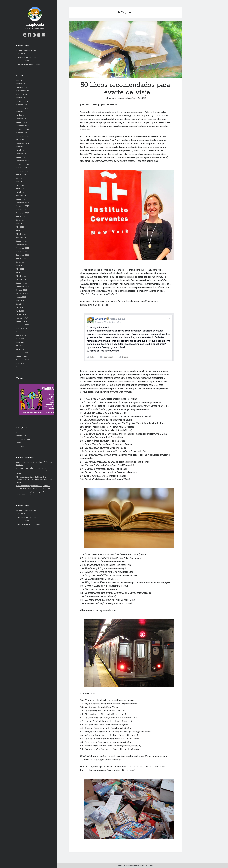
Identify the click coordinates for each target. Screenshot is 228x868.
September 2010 (23, 293)
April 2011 (20, 272)
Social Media (21, 436)
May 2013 (20, 185)
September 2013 (23, 171)
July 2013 (20, 178)
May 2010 (20, 307)
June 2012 (20, 223)
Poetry (19, 443)
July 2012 (20, 220)
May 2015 (20, 140)
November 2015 (23, 129)
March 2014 (21, 150)
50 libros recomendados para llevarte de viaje (125, 49)
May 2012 (20, 227)
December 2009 (22, 325)
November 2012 (23, 206)
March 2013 (21, 192)
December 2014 (22, 143)
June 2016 (20, 112)
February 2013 (22, 196)
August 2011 (21, 258)
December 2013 (22, 161)
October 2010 (22, 290)
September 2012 (23, 213)
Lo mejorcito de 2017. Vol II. (27, 57)
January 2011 (21, 283)
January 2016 (21, 122)
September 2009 (23, 332)
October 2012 (22, 209)
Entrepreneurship (23, 439)
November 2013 (23, 164)
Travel (19, 432)
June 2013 (20, 182)
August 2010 (21, 297)
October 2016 (22, 105)
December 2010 (22, 286)
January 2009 (21, 356)
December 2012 (22, 203)
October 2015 (22, 133)
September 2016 (23, 108)
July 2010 (20, 300)
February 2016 (22, 119)
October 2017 (22, 94)
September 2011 (23, 255)
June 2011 (20, 265)
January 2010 (21, 321)
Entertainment (22, 446)
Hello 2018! (21, 54)
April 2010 (20, 311)
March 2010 (21, 314)
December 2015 (22, 126)
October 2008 (22, 363)
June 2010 (20, 304)
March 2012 (21, 234)
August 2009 (21, 335)
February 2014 (22, 154)
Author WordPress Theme (128, 865)
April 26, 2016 (139, 98)
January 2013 (21, 199)
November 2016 (23, 101)
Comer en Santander (24, 462)
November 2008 (23, 360)
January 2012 (21, 241)
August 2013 (21, 175)
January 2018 (21, 84)
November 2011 (23, 248)
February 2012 (22, 237)
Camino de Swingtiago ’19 (26, 50)
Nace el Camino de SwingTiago (28, 64)
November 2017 (23, 91)
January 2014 (21, 157)
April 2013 (20, 189)
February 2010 (22, 318)
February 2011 (22, 279)
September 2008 (23, 367)
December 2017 (22, 87)
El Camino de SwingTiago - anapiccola (30, 492)
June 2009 (20, 342)
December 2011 (22, 244)
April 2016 (20, 115)
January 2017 (21, 98)
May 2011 (20, 269)
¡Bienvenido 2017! (24, 494)
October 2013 (22, 168)
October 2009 (22, 328)
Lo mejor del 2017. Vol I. (25, 61)
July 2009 (20, 339)
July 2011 (20, 262)
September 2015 (23, 136)
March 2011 (21, 276)
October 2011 (22, 251)
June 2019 (20, 80)
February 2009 (22, 353)
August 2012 (21, 216)
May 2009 (20, 346)
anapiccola (35, 25)
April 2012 (20, 230)
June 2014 (20, 147)
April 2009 (20, 349)
